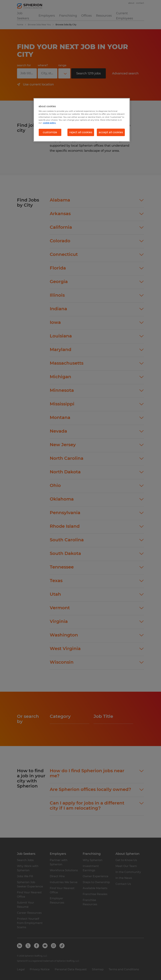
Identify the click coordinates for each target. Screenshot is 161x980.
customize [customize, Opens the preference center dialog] (50, 132)
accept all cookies (111, 132)
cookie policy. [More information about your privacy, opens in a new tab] (49, 123)
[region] (82, 120)
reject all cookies (81, 132)
